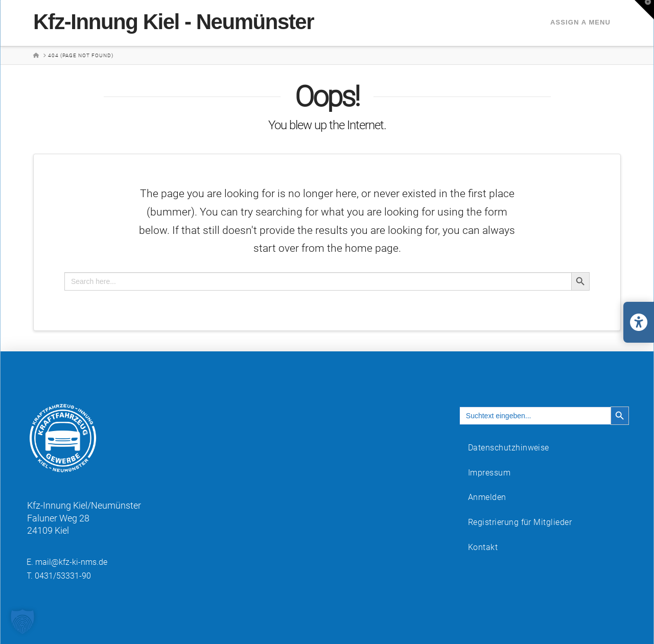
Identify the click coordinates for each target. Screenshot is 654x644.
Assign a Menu (580, 22)
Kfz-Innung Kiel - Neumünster (173, 22)
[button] (644, 10)
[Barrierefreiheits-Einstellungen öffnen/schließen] (639, 322)
